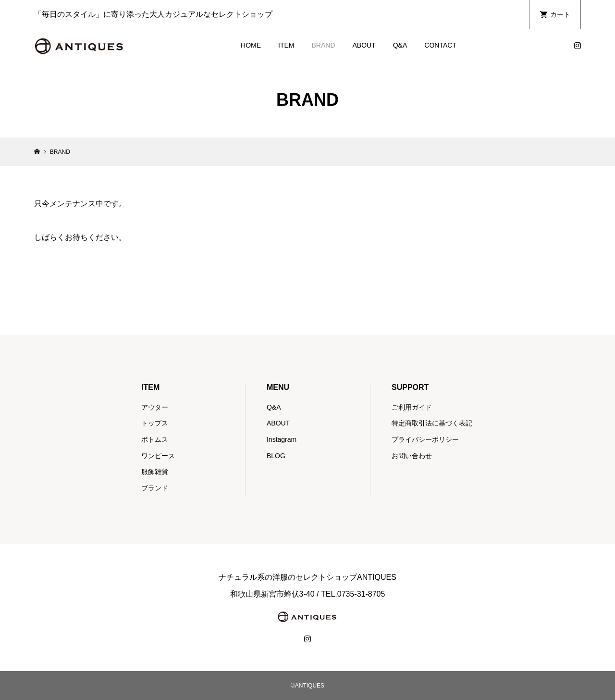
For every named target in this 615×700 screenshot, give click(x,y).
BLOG (276, 456)
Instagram (282, 439)
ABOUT (364, 45)
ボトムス (155, 439)
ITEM (286, 45)
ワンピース (158, 456)
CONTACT (440, 45)
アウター (155, 407)
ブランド (155, 488)
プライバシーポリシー (425, 439)
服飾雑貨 (155, 472)
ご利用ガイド (412, 407)
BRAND (323, 45)
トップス (155, 423)
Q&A (400, 45)
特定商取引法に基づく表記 (432, 423)
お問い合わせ (412, 456)
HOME (251, 45)
